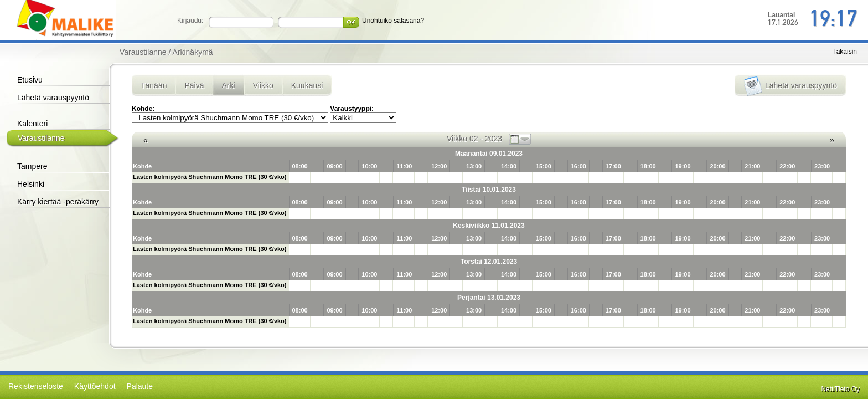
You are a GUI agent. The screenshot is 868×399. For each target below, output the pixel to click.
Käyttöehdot (95, 386)
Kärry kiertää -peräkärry (58, 202)
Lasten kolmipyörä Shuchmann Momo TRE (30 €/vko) (210, 177)
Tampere (32, 166)
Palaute (140, 386)
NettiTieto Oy (840, 389)
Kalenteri (32, 124)
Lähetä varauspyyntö (53, 98)
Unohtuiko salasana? (393, 21)
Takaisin (845, 52)
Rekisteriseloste (36, 386)
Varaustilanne (41, 138)
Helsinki (31, 184)
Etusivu (30, 80)
